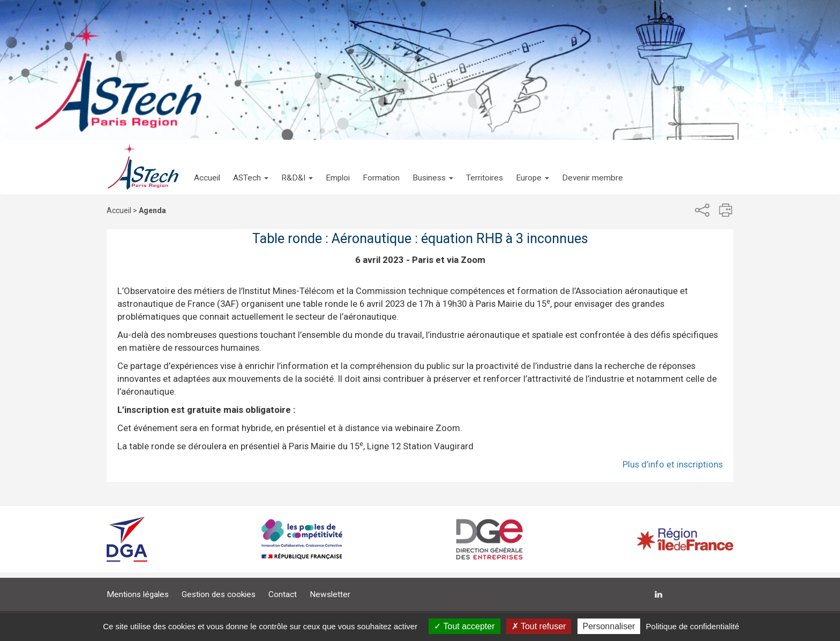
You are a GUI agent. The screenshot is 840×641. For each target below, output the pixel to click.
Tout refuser (539, 626)
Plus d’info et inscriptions (673, 464)
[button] (251, 167)
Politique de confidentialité (693, 626)
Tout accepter (464, 626)
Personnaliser (609, 626)
